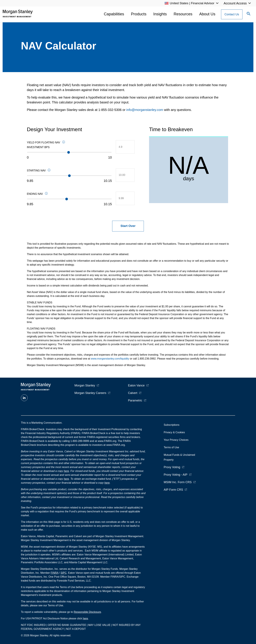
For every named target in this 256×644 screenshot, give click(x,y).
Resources (183, 14)
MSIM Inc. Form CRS (178, 482)
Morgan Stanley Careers (90, 393)
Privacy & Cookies (174, 432)
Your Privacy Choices (177, 440)
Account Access (235, 3)
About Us (207, 14)
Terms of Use (171, 447)
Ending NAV (53, 194)
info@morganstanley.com (145, 110)
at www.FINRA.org (106, 441)
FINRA (54, 573)
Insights (160, 14)
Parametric (135, 400)
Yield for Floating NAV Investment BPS (62, 144)
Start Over (128, 226)
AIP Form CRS (173, 490)
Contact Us (232, 14)
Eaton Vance (136, 385)
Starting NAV (56, 171)
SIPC (64, 573)
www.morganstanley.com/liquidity (110, 359)
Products (139, 14)
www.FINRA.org (116, 445)
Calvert (133, 393)
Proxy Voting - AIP (176, 475)
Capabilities (114, 14)
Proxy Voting (172, 467)
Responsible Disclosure (87, 612)
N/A (189, 165)
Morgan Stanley (85, 385)
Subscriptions (172, 425)
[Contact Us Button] (232, 14)
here (66, 471)
